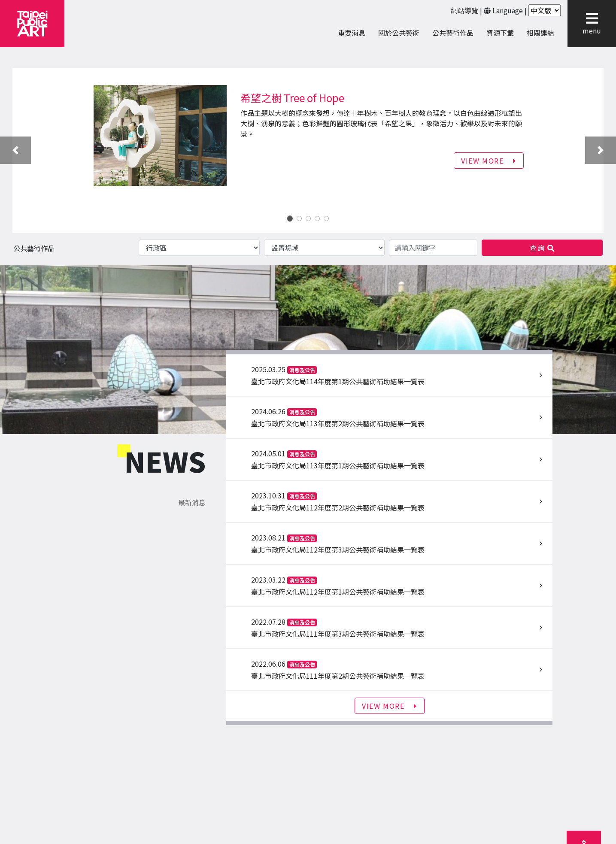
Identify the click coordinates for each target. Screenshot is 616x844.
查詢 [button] (542, 248)
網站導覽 (464, 10)
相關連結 (540, 33)
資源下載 (500, 33)
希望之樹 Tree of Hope (292, 98)
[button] (592, 18)
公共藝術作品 (453, 33)
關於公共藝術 (399, 33)
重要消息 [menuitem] (352, 33)
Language (508, 10)
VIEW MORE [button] (489, 161)
